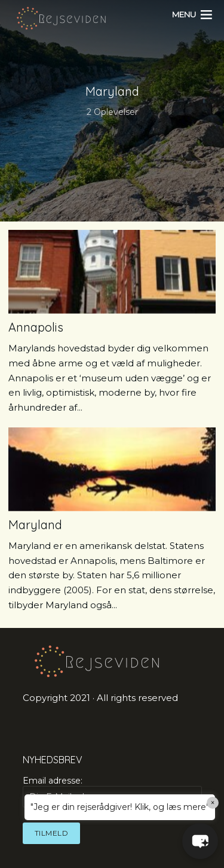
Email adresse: (112, 791)
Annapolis (36, 327)
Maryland (35, 525)
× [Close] (213, 803)
